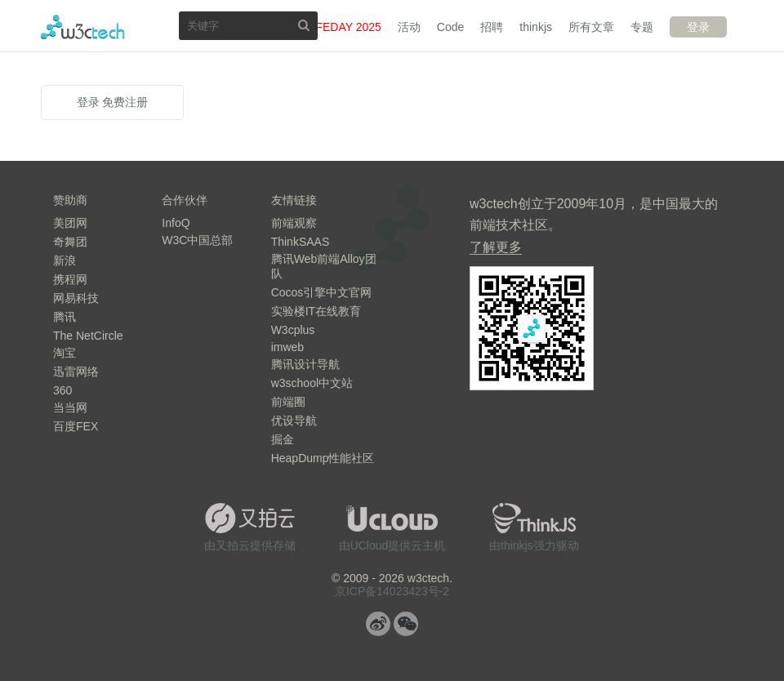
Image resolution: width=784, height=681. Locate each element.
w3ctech (83, 27)
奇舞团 (70, 242)
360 (62, 390)
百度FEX (76, 426)
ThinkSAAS (301, 242)
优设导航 (294, 421)
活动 (409, 27)
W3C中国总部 (197, 240)
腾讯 (65, 317)
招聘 (492, 27)
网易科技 (76, 298)
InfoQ (176, 223)
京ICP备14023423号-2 (392, 591)
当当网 (70, 407)
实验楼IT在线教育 (316, 311)
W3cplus (293, 330)
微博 (378, 624)
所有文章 (591, 27)
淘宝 (65, 353)
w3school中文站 (312, 383)
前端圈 (288, 402)
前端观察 (294, 223)
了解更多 (496, 247)
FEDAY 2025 (348, 27)
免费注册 (125, 102)
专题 (642, 27)
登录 (698, 27)
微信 (406, 624)
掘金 (283, 439)
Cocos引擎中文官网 (322, 292)
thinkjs (536, 27)
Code (450, 27)
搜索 (304, 25)
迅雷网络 (76, 372)
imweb (287, 347)
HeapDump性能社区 (323, 458)
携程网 (70, 279)
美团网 (70, 223)
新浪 (65, 260)
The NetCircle (88, 336)
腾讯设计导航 (305, 364)
